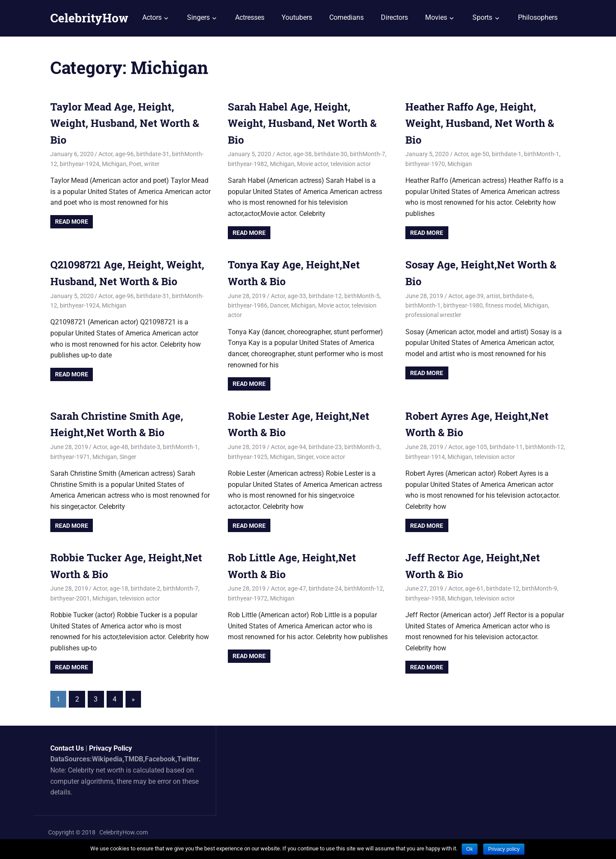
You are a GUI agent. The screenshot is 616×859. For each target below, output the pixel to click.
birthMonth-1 (542, 154)
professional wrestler (433, 315)
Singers (198, 17)
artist (493, 296)
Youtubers (297, 17)
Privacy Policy (110, 748)
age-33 (297, 296)
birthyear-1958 (425, 598)
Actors (152, 17)
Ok (470, 849)
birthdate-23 (325, 447)
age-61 (474, 588)
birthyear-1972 (248, 598)
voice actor (331, 457)
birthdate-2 (146, 588)
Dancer (279, 305)
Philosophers (538, 17)
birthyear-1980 (463, 305)
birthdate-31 (153, 154)
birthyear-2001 (70, 598)
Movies (436, 17)
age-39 (474, 296)
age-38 (302, 154)
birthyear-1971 (70, 457)
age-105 (476, 447)
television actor (351, 164)
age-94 (297, 447)
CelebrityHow (89, 18)
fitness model (503, 305)
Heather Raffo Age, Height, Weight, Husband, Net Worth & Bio (480, 123)
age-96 (124, 154)
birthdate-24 (325, 588)
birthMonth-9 (539, 588)
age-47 (297, 588)
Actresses (250, 17)
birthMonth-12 (545, 447)
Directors (394, 17)
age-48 (119, 447)
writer (152, 164)
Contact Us (67, 748)
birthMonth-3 (362, 447)
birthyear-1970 (425, 164)
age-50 (480, 154)
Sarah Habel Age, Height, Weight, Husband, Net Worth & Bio (302, 123)
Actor (106, 154)
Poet (135, 164)
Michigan (114, 164)
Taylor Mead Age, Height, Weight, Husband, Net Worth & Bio (125, 123)
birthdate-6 (518, 296)
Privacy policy (504, 849)
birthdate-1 (507, 154)
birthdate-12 (325, 296)
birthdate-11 (506, 447)
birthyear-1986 (248, 305)
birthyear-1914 (425, 457)
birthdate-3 (146, 447)
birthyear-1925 (248, 457)
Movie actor (313, 164)
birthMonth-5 (362, 296)
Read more (72, 222)
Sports (482, 17)
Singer (128, 457)
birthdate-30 (331, 154)
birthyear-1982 (248, 164)
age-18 (119, 588)
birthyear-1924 (80, 164)
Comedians (346, 17)
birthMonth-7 (368, 154)
